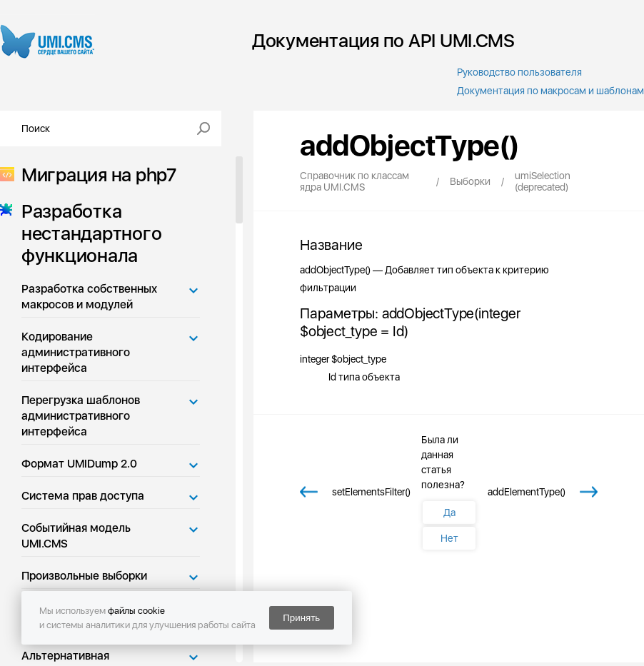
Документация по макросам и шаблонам (550, 91)
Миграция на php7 (95, 175)
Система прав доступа (83, 496)
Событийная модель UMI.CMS (76, 536)
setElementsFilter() (371, 492)
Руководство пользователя (519, 72)
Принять (301, 618)
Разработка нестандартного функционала (87, 233)
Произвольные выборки (84, 576)
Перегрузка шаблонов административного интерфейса (81, 416)
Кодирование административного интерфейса (76, 352)
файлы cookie (136, 611)
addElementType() (527, 492)
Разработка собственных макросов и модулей (89, 297)
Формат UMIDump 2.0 (79, 464)
